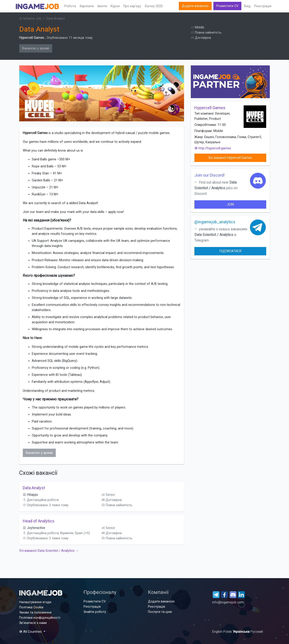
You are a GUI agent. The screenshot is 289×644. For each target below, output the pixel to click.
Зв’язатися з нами (33, 623)
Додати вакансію (195, 6)
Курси (115, 6)
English (218, 632)
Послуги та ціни (160, 612)
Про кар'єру (132, 6)
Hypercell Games (32, 38)
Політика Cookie (31, 607)
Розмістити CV (227, 6)
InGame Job (30, 19)
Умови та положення (35, 613)
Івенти (102, 6)
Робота (70, 6)
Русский (257, 632)
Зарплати (87, 6)
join (230, 204)
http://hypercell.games (213, 148)
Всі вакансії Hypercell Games (230, 158)
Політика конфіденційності (40, 618)
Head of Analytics (39, 521)
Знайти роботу (95, 612)
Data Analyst (34, 488)
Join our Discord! (210, 175)
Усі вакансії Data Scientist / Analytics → (49, 551)
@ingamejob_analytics (215, 222)
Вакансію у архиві (36, 48)
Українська (242, 632)
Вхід (247, 6)
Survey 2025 (154, 6)
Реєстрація (263, 6)
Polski (228, 632)
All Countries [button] (31, 632)
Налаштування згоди (35, 602)
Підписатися (230, 251)
